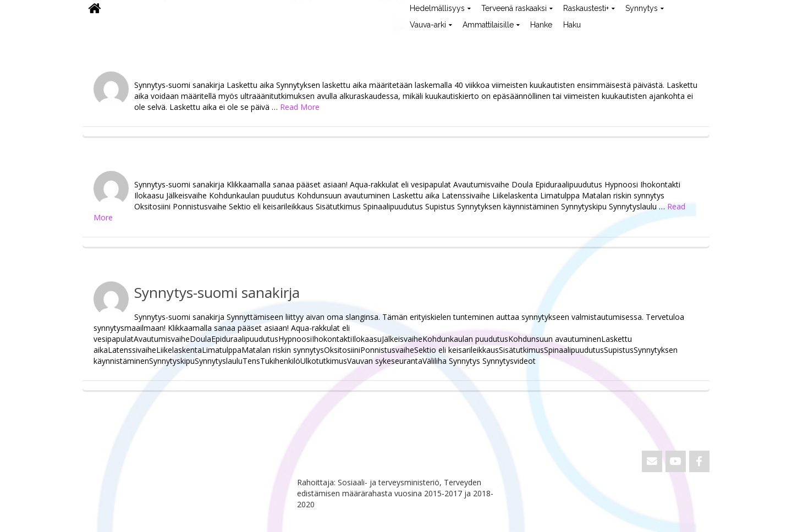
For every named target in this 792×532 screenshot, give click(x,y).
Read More (300, 107)
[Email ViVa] (652, 461)
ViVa (101, 41)
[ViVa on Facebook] (699, 461)
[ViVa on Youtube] (676, 461)
